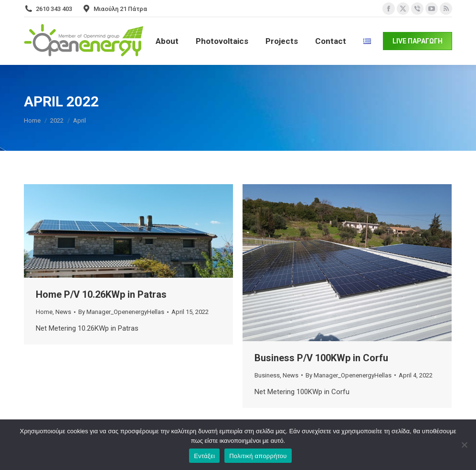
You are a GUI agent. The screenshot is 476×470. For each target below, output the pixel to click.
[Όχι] (464, 445)
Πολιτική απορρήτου (258, 456)
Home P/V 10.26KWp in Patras (101, 294)
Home (44, 312)
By (121, 312)
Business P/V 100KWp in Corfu (321, 358)
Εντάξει (204, 456)
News (63, 312)
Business (267, 375)
